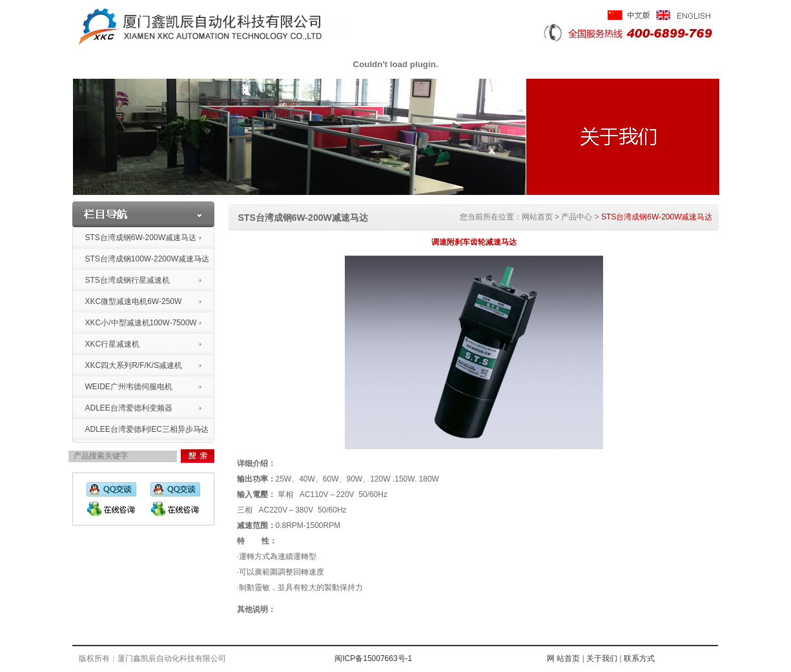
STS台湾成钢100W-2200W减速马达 (148, 259)
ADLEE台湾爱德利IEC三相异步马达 (147, 429)
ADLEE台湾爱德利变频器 (129, 408)
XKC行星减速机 (113, 344)
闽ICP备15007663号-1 (373, 658)
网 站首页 (563, 658)
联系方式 (639, 658)
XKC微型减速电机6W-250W (134, 301)
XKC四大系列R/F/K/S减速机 (134, 365)
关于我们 (602, 658)
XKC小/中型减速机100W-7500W (141, 323)
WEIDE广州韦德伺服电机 (129, 387)
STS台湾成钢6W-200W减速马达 (141, 238)
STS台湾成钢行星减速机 (128, 280)
